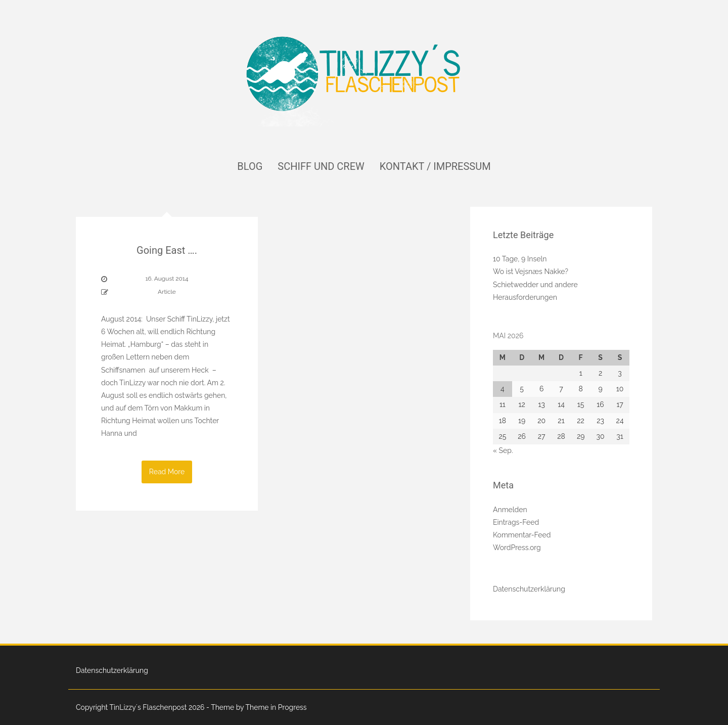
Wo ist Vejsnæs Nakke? (531, 271)
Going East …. (167, 250)
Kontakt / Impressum (435, 166)
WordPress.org (517, 548)
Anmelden (510, 510)
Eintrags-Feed (516, 522)
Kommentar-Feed (522, 535)
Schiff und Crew (321, 166)
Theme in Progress (276, 707)
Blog (250, 166)
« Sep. (503, 450)
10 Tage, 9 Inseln (520, 259)
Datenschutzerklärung (529, 589)
